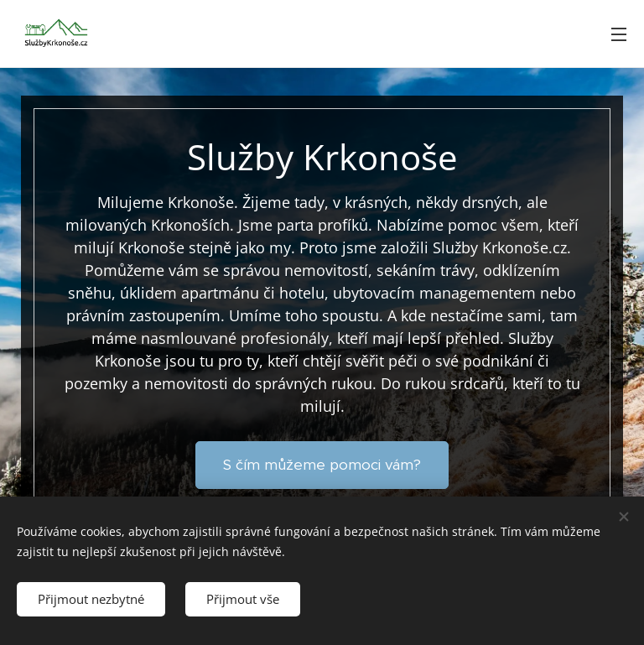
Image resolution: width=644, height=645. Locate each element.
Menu (619, 34)
